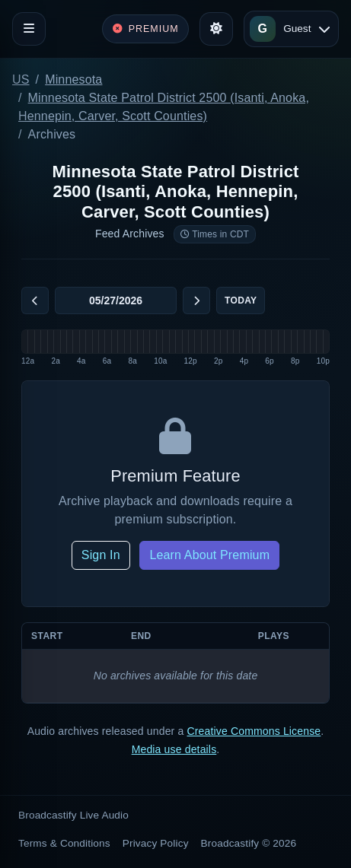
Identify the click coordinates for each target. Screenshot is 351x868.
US (21, 79)
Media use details (174, 749)
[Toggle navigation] (29, 29)
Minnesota (73, 79)
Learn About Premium (209, 555)
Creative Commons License (254, 731)
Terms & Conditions (64, 843)
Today (241, 300)
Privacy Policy (156, 843)
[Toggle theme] (216, 29)
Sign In (101, 555)
